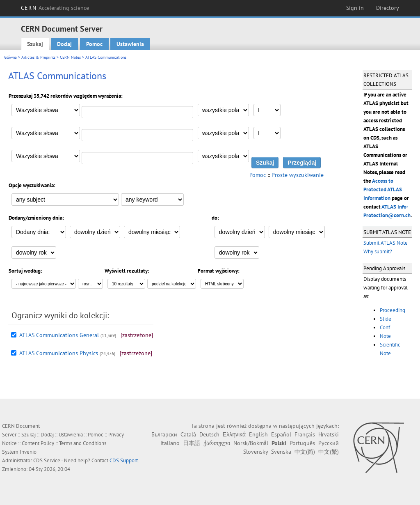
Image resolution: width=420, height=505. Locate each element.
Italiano (170, 443)
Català (188, 434)
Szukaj (35, 44)
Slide (386, 319)
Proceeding (393, 310)
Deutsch (209, 434)
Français (305, 434)
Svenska (281, 452)
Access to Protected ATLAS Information (383, 189)
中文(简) (305, 452)
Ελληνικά (234, 434)
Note (385, 336)
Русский (329, 443)
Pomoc (94, 44)
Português (302, 443)
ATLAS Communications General (59, 335)
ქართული (217, 443)
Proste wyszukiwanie (298, 175)
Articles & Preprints (38, 57)
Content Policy (38, 443)
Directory (388, 8)
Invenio (28, 452)
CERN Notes (70, 57)
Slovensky (256, 452)
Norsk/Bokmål (251, 443)
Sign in (355, 8)
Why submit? (378, 251)
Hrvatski (329, 434)
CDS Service (47, 460)
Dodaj (64, 44)
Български (164, 434)
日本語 (192, 443)
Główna (10, 57)
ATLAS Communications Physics (59, 353)
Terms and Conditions (83, 443)
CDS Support (124, 460)
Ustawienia (130, 44)
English (258, 434)
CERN (55, 8)
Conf (385, 327)
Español (281, 434)
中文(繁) (329, 452)
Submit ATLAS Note (386, 243)
